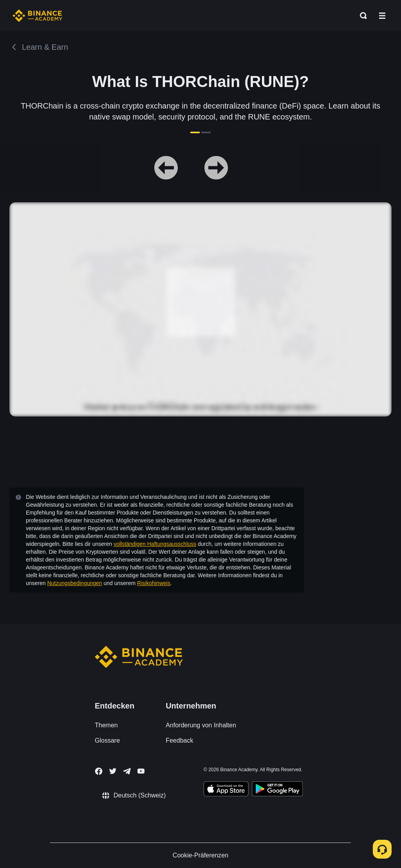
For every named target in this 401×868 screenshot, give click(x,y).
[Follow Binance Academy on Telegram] (127, 771)
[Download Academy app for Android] (277, 790)
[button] (382, 16)
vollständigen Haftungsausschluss (155, 544)
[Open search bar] (361, 16)
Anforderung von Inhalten (201, 725)
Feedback (179, 740)
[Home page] (37, 16)
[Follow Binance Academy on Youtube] (141, 771)
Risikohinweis (154, 583)
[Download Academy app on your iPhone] (226, 790)
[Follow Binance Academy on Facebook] (99, 771)
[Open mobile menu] (382, 16)
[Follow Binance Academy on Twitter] (113, 771)
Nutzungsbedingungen (74, 583)
